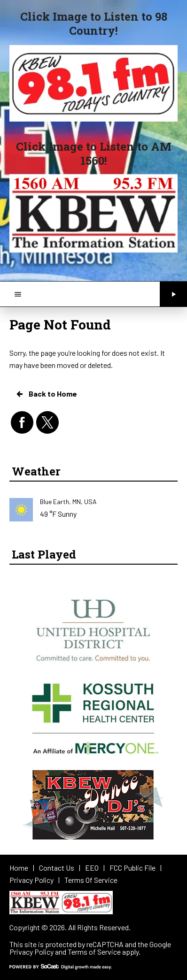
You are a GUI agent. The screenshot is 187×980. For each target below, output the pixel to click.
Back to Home (46, 394)
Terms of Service (94, 952)
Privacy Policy (31, 952)
